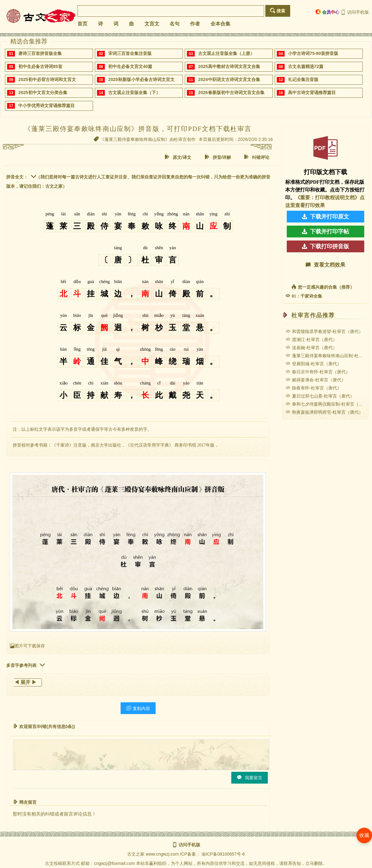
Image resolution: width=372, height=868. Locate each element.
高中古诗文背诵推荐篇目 (312, 92)
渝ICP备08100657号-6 (223, 854)
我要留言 (250, 778)
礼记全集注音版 (303, 79)
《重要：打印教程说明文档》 (327, 198)
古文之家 (136, 854)
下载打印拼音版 (325, 246)
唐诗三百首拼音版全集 (40, 53)
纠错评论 (257, 157)
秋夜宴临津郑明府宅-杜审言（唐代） (324, 412)
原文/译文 (178, 157)
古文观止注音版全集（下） (134, 92)
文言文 (152, 24)
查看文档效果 (325, 265)
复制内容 (138, 708)
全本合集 (220, 24)
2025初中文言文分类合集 (43, 92)
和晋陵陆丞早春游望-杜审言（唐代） (324, 331)
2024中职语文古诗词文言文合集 (229, 79)
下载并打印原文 (325, 217)
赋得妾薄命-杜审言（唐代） (316, 380)
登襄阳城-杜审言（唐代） (313, 364)
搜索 (278, 11)
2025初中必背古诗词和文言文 (47, 79)
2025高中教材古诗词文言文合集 (229, 66)
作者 (195, 24)
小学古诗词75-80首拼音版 (313, 53)
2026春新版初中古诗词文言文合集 (231, 92)
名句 (175, 24)
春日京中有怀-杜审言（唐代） (318, 372)
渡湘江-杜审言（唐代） (311, 340)
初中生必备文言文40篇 (130, 66)
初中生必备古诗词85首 (40, 66)
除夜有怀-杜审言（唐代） (313, 388)
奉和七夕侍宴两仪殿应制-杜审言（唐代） (329, 404)
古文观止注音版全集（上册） (226, 53)
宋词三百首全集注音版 (130, 53)
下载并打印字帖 (325, 232)
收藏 (364, 835)
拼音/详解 (218, 157)
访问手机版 (355, 12)
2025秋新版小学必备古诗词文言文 (141, 79)
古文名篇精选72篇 (306, 66)
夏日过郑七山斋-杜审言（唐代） (320, 396)
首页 (82, 24)
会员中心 (328, 12)
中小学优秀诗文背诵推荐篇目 (46, 106)
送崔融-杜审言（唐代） (311, 348)
